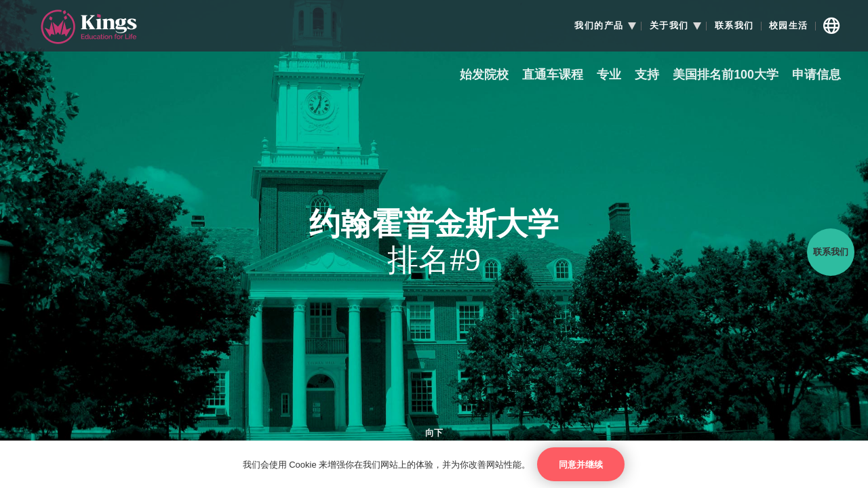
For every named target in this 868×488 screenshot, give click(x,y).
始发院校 (484, 75)
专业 (609, 75)
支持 (647, 75)
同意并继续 (581, 465)
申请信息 (816, 75)
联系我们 (734, 26)
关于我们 (669, 26)
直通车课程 (553, 75)
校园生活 (789, 26)
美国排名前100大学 (726, 75)
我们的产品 (599, 26)
